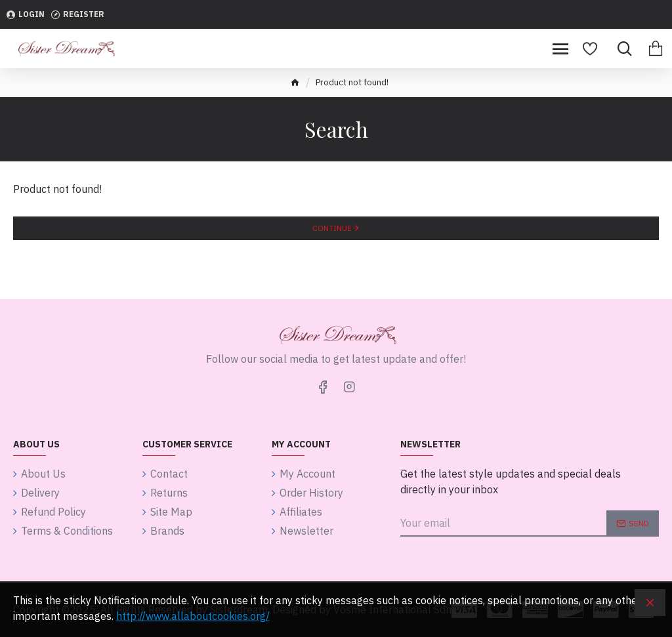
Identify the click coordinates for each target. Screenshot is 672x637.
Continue (332, 228)
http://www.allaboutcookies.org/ (193, 616)
